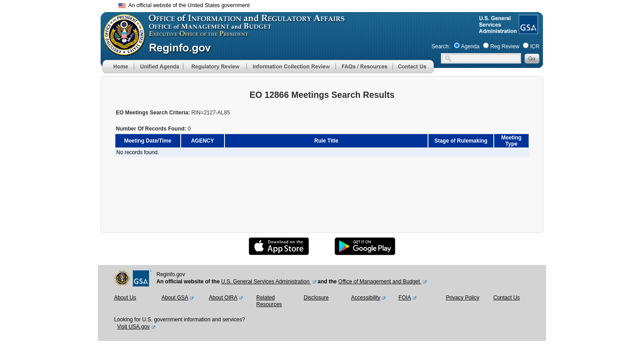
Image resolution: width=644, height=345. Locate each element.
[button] (158, 67)
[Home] (118, 72)
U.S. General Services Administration (266, 282)
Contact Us (506, 298)
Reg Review (505, 46)
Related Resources (269, 301)
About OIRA (223, 298)
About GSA (175, 298)
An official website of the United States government (184, 5)
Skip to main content (327, 4)
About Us (125, 298)
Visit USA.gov (133, 327)
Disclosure (316, 298)
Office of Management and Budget (380, 282)
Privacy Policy (463, 298)
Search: (441, 46)
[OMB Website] (121, 51)
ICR (535, 46)
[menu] (158, 67)
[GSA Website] (527, 30)
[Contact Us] (413, 72)
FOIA (405, 298)
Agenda (470, 46)
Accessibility (366, 298)
